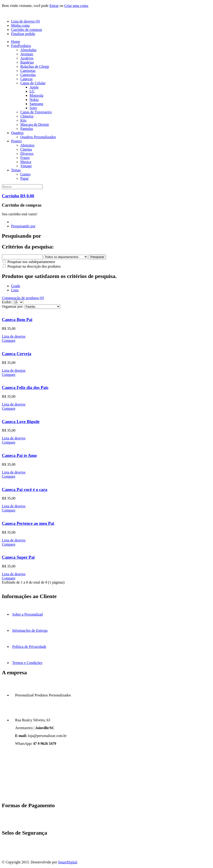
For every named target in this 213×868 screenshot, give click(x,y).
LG (32, 91)
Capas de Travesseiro (36, 112)
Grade (16, 286)
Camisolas (28, 75)
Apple (34, 87)
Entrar (54, 6)
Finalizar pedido (23, 34)
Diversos (27, 153)
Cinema (26, 149)
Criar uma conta (76, 6)
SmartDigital (67, 862)
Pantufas (27, 129)
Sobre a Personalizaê (28, 614)
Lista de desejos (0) (25, 21)
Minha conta (20, 25)
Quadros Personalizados (38, 137)
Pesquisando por (23, 226)
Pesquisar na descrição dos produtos (32, 266)
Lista (15, 290)
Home (16, 42)
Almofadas (28, 50)
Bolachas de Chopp (35, 66)
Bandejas (27, 62)
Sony (33, 108)
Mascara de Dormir (35, 124)
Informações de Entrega (30, 630)
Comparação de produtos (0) (23, 298)
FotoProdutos (21, 46)
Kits (23, 120)
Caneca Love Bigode (21, 422)
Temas (16, 170)
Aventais (27, 54)
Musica (26, 162)
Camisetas (28, 71)
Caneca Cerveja (16, 354)
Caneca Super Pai (18, 557)
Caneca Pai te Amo (19, 455)
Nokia (34, 100)
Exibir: (7, 302)
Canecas (26, 79)
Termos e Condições (27, 663)
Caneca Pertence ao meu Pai (28, 523)
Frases (25, 158)
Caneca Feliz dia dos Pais (25, 387)
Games (25, 174)
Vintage (26, 166)
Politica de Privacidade (29, 647)
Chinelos (27, 116)
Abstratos (27, 145)
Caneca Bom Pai (17, 320)
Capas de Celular (33, 83)
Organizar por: (13, 306)
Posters (16, 141)
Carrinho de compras (27, 30)
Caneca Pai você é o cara (25, 490)
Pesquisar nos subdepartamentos (29, 262)
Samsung (36, 104)
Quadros (17, 133)
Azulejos (27, 58)
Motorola (36, 95)
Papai (24, 178)
